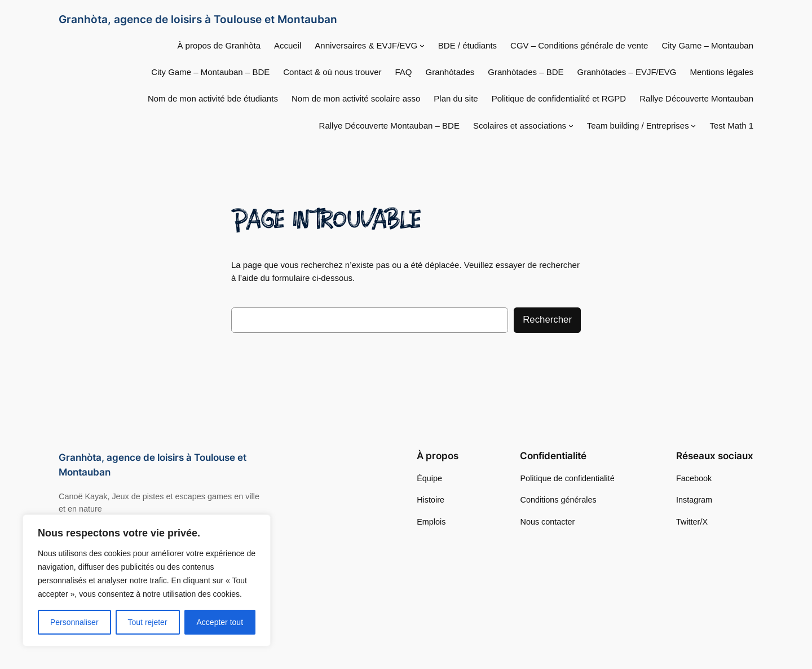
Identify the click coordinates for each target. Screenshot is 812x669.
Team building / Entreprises (638, 126)
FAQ (404, 72)
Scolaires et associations (520, 126)
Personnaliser (74, 622)
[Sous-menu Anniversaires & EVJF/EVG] (422, 45)
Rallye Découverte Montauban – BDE (389, 126)
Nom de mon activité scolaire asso (356, 98)
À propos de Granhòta (219, 45)
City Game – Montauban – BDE (210, 72)
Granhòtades (450, 72)
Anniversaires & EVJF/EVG (366, 45)
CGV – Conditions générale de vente (579, 45)
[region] (147, 580)
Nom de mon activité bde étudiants (213, 98)
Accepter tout (220, 622)
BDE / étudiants (467, 45)
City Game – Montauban (707, 45)
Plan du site (456, 98)
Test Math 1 (731, 126)
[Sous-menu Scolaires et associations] (571, 126)
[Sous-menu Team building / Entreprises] (693, 126)
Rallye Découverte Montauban (696, 98)
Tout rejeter (148, 622)
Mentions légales (721, 72)
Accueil (288, 45)
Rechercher (547, 320)
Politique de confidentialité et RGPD (559, 98)
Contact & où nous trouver (332, 72)
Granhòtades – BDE (526, 72)
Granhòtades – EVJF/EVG (627, 72)
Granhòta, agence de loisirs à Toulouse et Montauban (198, 19)
